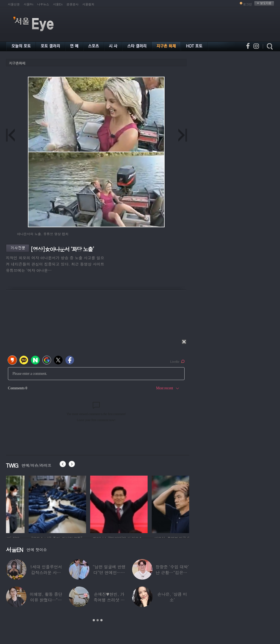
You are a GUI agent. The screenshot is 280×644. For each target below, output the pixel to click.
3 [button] (101, 620)
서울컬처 (88, 4)
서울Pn (29, 4)
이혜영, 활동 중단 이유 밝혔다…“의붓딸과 (46, 600)
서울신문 (14, 4)
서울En (58, 4)
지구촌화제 (17, 63)
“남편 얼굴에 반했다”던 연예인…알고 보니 (109, 572)
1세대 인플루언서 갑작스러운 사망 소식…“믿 (46, 572)
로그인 (248, 4)
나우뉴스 (43, 4)
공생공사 (72, 4)
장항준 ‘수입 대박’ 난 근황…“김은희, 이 (172, 572)
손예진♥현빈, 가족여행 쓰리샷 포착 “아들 (109, 600)
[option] (35, 504)
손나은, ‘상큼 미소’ (172, 597)
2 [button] (98, 620)
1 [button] (94, 620)
